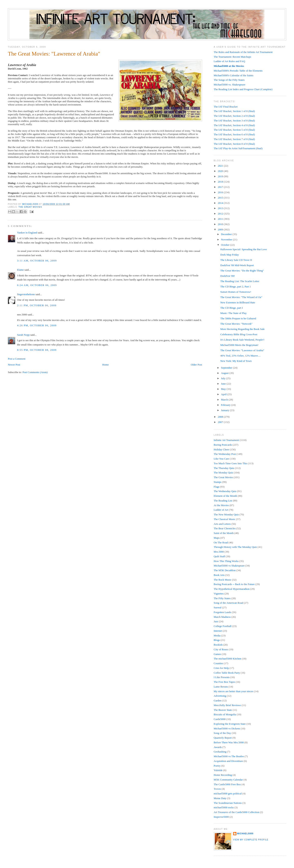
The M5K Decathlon (225, 570)
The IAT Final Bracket (226, 107)
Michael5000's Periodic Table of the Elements (238, 71)
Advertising (220, 696)
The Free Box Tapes (224, 682)
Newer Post (14, 365)
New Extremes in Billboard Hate (238, 302)
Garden (218, 700)
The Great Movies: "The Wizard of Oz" (241, 297)
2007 (221, 422)
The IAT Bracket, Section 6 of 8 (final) (234, 134)
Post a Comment (17, 359)
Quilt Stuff (219, 556)
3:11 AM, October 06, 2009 (37, 261)
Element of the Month (225, 496)
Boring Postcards (223, 445)
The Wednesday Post (225, 454)
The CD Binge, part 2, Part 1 (236, 287)
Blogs (217, 640)
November (227, 239)
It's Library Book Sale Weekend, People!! (242, 340)
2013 (221, 208)
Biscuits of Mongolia (225, 714)
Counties (218, 663)
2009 (221, 229)
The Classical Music (225, 519)
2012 (221, 214)
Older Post (197, 365)
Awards (218, 747)
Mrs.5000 (219, 552)
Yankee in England (27, 233)
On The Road (221, 542)
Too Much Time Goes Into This (231, 463)
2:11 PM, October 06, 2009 (37, 305)
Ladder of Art (221, 510)
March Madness (222, 617)
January (225, 410)
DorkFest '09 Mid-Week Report (237, 265)
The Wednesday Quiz (225, 491)
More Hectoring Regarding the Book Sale (242, 329)
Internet (218, 631)
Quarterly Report (223, 738)
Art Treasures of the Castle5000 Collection (237, 812)
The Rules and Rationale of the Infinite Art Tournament (243, 52)
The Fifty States (222, 598)
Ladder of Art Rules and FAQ (229, 61)
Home (106, 365)
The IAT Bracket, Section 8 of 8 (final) (234, 144)
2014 (221, 203)
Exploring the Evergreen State (230, 724)
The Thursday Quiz (224, 468)
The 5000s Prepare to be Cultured (238, 318)
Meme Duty (220, 798)
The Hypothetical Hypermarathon (232, 589)
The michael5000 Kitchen (228, 659)
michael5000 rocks (224, 807)
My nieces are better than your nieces (234, 691)
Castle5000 (220, 719)
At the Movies (221, 505)
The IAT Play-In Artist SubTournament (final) (238, 148)
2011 (221, 219)
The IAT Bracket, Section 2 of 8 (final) (234, 116)
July (223, 378)
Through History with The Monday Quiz (235, 547)
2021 (221, 166)
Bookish (218, 645)
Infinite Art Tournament (226, 440)
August (225, 373)
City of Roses (221, 649)
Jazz (216, 621)
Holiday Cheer (222, 449)
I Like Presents (222, 677)
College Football (223, 626)
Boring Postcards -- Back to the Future (234, 584)
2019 (221, 176)
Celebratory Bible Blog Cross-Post (239, 334)
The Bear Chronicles (225, 528)
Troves (217, 789)
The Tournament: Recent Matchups (232, 57)
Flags (217, 487)
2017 (221, 187)
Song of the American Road (228, 603)
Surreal (218, 607)
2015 (221, 198)
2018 (221, 182)
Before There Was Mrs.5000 (229, 742)
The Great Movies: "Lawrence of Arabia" (242, 350)
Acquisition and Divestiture (228, 761)
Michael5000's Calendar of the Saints (234, 75)
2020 (221, 171)
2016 (221, 192)
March (225, 400)
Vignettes (219, 594)
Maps (217, 538)
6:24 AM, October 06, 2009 (37, 285)
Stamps (218, 482)
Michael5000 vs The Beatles (229, 756)
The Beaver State (223, 710)
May (224, 389)
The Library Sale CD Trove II (236, 260)
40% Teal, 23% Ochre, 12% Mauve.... (240, 356)
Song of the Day (222, 733)
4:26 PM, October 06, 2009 (37, 325)
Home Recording (223, 775)
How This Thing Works (226, 561)
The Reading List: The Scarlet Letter (240, 281)
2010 (221, 224)
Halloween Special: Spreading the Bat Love (244, 249)
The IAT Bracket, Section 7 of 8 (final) (234, 139)
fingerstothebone (26, 294)
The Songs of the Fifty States (229, 80)
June (224, 384)
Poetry (217, 766)
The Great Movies (30, 207)
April (224, 394)
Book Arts (219, 575)
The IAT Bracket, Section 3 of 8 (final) (234, 121)
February (226, 405)
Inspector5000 (221, 817)
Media (217, 635)
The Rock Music (223, 580)
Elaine (20, 270)
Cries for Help (221, 668)
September (227, 368)
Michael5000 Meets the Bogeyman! (239, 345)
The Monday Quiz (223, 473)
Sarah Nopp (23, 335)
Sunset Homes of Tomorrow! (236, 292)
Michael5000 (31, 204)
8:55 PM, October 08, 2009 (37, 350)
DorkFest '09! (228, 276)
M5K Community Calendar (228, 780)
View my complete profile (251, 840)
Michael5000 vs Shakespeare (229, 566)
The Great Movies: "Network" (236, 324)
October (226, 245)
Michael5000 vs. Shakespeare (230, 85)
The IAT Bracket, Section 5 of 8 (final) (234, 130)
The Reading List (223, 501)
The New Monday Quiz (226, 514)
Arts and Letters (222, 524)
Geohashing (220, 752)
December (227, 234)
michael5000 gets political (228, 793)
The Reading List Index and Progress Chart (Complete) (243, 89)
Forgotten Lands (222, 612)
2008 (221, 417)
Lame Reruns (221, 687)
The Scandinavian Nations (228, 803)
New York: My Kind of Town (236, 361)
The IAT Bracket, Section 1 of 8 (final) (234, 111)
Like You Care (221, 459)
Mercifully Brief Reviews (227, 705)
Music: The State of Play (233, 313)
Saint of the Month (224, 533)
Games (217, 654)
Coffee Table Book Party (227, 673)
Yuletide (218, 770)
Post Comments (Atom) (35, 372)
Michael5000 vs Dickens (227, 728)
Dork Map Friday (230, 255)
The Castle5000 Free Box (227, 784)
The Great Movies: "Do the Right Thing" (242, 271)
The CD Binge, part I (232, 308)
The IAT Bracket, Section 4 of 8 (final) (234, 125)
